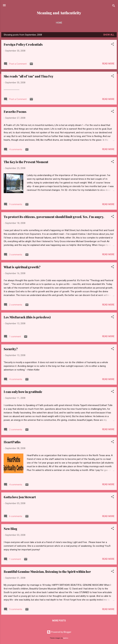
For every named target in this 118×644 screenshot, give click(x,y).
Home (59, 23)
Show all (109, 35)
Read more (108, 64)
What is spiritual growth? (22, 267)
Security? (11, 349)
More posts (59, 621)
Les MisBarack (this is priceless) (27, 317)
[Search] (114, 6)
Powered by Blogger (59, 632)
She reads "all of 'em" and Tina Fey (29, 76)
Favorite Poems (15, 112)
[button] (112, 45)
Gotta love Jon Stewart (20, 497)
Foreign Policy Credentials (23, 44)
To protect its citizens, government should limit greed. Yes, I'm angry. (54, 217)
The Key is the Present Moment (26, 162)
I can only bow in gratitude (23, 392)
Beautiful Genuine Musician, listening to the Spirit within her (47, 572)
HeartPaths (12, 442)
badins (66, 638)
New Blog (10, 529)
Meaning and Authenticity (59, 13)
